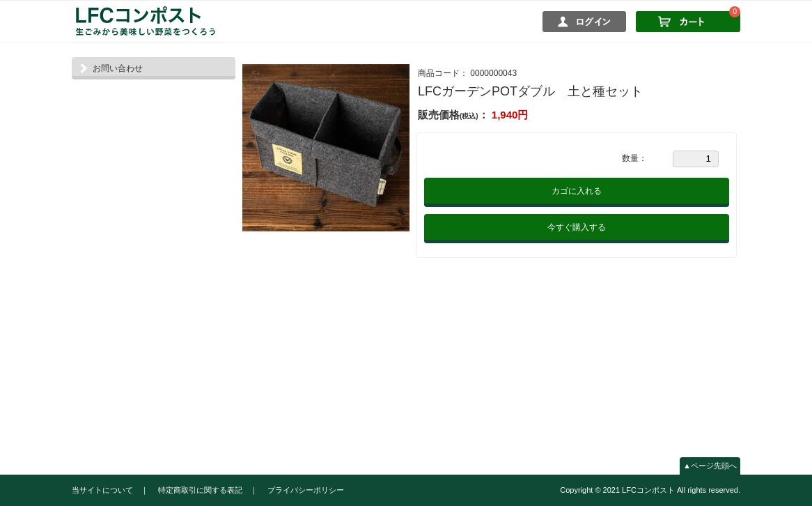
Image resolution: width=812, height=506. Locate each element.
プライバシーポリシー (306, 490)
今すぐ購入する (577, 227)
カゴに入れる (577, 191)
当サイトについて (102, 490)
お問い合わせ (118, 68)
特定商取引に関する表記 (200, 490)
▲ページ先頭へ (710, 466)
